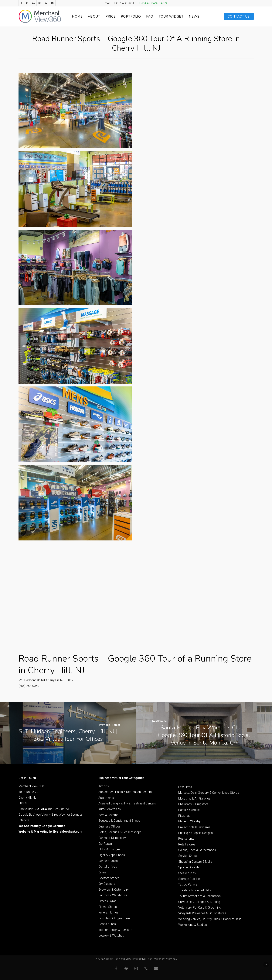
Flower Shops (108, 907)
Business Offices (109, 826)
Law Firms (185, 787)
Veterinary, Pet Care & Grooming (200, 908)
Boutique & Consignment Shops (119, 821)
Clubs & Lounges (109, 849)
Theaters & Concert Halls (195, 890)
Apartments (106, 798)
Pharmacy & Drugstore (193, 804)
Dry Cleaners (107, 884)
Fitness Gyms (107, 901)
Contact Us (239, 17)
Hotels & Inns (107, 924)
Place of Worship (190, 821)
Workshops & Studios (193, 925)
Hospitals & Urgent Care (114, 918)
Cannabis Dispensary (112, 838)
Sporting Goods (189, 867)
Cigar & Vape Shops (112, 855)
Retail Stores (187, 844)
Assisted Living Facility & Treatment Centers (127, 803)
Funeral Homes (108, 912)
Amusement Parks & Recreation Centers (125, 792)
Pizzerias (184, 816)
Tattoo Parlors (188, 884)
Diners (102, 872)
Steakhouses (187, 873)
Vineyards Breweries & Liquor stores (202, 913)
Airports (104, 786)
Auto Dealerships (110, 809)
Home (77, 17)
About (94, 17)
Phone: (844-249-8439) (44, 809)
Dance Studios (108, 861)
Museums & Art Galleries (194, 798)
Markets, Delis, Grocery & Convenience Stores (209, 793)
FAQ (150, 17)
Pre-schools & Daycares (194, 827)
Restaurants (186, 839)
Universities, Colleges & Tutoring (199, 902)
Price (111, 17)
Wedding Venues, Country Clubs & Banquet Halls (210, 919)
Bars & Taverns (108, 815)
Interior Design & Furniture (115, 930)
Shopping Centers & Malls (195, 862)
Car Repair (105, 844)
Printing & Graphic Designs (195, 833)
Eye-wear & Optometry (114, 890)
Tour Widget (171, 17)
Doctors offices (109, 878)
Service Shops (188, 856)
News (194, 17)
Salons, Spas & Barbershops (197, 850)
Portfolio (131, 17)
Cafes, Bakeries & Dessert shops (120, 832)
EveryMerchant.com (68, 832)
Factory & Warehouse (113, 895)
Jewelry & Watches (111, 935)
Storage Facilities (190, 879)
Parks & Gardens (189, 810)
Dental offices (108, 867)
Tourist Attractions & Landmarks (199, 896)
